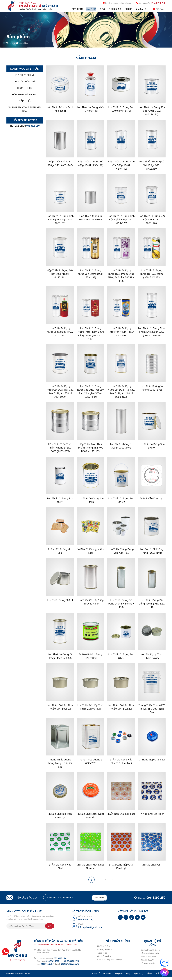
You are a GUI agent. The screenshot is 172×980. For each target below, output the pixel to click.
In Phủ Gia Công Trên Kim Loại (109, 963)
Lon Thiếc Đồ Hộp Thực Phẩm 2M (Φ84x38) (91, 709)
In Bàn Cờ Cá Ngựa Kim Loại (91, 553)
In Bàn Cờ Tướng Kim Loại (60, 553)
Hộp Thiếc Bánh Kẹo (105, 960)
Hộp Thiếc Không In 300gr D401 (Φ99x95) (91, 218)
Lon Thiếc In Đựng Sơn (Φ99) (91, 502)
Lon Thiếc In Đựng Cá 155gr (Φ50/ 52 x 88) (60, 659)
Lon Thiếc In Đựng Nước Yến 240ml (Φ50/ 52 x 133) (91, 275)
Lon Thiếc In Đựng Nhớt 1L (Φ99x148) (91, 109)
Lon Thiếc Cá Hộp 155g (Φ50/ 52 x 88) (91, 604)
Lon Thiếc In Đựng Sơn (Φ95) (60, 502)
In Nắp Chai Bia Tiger (152, 817)
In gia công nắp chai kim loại (121, 870)
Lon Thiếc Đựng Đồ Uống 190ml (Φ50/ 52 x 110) (152, 606)
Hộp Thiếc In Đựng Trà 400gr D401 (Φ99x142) (91, 164)
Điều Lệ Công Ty (148, 963)
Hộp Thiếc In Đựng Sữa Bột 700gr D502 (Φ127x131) (152, 111)
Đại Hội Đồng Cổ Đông (150, 953)
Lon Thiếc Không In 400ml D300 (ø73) (152, 389)
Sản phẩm (91, 9)
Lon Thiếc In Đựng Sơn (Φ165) (121, 502)
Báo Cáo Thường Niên (150, 957)
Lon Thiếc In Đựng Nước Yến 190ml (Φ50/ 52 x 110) (121, 333)
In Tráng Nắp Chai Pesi (152, 762)
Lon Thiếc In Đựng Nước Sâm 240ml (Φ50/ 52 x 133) (60, 333)
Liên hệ (128, 9)
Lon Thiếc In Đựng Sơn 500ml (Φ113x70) (121, 109)
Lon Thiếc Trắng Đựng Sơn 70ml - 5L (121, 553)
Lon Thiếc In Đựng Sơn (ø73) (121, 659)
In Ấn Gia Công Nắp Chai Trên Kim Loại (121, 764)
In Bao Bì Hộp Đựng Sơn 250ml (91, 659)
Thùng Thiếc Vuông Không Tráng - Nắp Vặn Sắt (60, 766)
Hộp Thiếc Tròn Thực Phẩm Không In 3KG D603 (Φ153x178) (60, 449)
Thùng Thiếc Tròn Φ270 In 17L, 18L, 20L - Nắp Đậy (152, 711)
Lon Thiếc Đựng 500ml (60, 602)
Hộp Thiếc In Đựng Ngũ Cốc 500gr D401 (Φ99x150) (121, 166)
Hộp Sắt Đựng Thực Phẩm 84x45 (152, 659)
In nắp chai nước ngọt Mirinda (91, 819)
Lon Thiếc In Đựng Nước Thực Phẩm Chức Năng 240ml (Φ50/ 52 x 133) (121, 276)
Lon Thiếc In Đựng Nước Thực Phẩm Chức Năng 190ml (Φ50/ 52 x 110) (91, 335)
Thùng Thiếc (102, 956)
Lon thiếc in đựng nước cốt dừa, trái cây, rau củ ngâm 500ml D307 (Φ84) (91, 393)
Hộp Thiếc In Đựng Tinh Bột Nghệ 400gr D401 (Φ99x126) (121, 220)
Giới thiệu (77, 9)
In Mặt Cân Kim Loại (152, 500)
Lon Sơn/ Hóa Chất (104, 953)
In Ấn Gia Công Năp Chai (60, 870)
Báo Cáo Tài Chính (148, 960)
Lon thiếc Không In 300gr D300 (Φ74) (121, 448)
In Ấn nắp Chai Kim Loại (121, 817)
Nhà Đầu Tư (141, 9)
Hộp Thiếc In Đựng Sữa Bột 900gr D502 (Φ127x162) (60, 275)
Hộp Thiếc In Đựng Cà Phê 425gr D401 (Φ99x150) (152, 166)
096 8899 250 (33, 126)
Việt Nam (160, 9)
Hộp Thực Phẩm (103, 949)
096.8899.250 (158, 3)
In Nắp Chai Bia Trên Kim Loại (60, 819)
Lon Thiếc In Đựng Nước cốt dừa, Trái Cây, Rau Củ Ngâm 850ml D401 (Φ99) (60, 393)
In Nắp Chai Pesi (152, 868)
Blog (102, 9)
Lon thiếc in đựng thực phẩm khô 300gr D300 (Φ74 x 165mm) (152, 333)
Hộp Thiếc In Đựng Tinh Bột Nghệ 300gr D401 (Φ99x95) (60, 220)
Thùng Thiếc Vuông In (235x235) (91, 764)
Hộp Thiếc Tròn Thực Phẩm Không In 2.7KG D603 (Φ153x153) (91, 449)
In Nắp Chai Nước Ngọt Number (91, 870)
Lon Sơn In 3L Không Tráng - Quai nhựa (152, 553)
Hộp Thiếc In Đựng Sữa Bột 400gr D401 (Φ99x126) (152, 220)
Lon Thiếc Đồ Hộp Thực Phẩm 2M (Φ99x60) (60, 709)
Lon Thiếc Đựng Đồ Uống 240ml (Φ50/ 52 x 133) (121, 606)
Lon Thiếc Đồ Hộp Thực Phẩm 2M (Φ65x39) (121, 709)
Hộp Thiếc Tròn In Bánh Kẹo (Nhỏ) (60, 109)
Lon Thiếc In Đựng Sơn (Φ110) (152, 448)
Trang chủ (96, 977)
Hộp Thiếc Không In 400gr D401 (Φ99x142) (60, 164)
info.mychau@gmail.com (121, 3)
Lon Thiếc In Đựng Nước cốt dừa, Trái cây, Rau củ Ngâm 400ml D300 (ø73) (121, 393)
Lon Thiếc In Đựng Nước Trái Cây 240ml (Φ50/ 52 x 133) (152, 275)
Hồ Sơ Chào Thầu (148, 967)
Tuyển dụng (115, 9)
